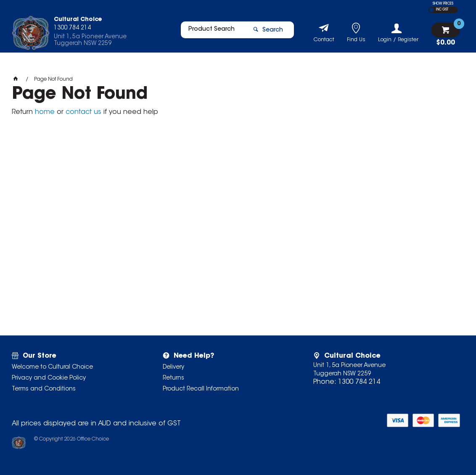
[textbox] (210, 32)
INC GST (442, 10)
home (45, 112)
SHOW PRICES (443, 4)
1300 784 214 (359, 382)
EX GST (432, 10)
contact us (83, 112)
